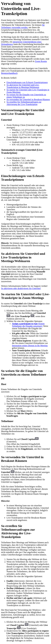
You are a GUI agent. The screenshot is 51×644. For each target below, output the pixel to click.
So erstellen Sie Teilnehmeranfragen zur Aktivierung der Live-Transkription (24, 103)
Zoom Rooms (41, 61)
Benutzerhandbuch (9, 73)
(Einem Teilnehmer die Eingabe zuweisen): (28, 325)
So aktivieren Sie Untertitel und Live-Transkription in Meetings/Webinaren (23, 86)
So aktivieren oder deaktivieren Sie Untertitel (21, 288)
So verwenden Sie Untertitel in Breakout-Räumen (28, 99)
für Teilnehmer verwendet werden (23, 26)
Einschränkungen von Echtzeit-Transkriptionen (27, 82)
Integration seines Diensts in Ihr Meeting (30, 346)
